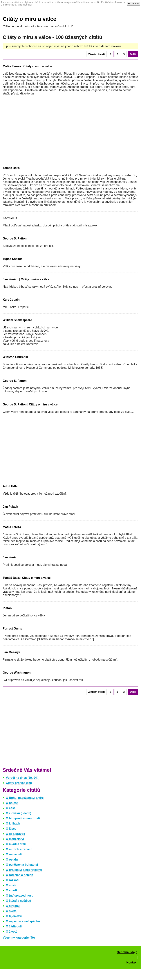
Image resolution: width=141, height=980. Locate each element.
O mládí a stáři (16, 844)
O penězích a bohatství (22, 865)
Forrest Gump (12, 628)
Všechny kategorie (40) (19, 938)
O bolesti (12, 803)
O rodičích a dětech (19, 875)
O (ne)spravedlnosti (20, 896)
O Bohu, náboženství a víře (25, 798)
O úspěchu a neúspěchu (23, 921)
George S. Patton (15, 238)
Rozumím (133, 4)
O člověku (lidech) (19, 813)
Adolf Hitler (11, 486)
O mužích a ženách (19, 849)
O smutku (13, 890)
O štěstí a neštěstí (18, 901)
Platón (7, 608)
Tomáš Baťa (11, 168)
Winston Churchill (15, 357)
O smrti (11, 885)
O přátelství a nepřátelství (24, 870)
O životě (12, 932)
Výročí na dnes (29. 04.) (22, 778)
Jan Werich (11, 279)
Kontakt (132, 962)
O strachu (13, 906)
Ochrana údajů (127, 952)
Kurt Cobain (11, 300)
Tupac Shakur (12, 259)
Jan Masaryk (12, 652)
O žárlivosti (14, 926)
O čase (11, 808)
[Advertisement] (34, 132)
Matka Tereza (12, 66)
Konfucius (10, 218)
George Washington (17, 673)
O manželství (15, 839)
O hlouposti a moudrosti (23, 818)
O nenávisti (14, 854)
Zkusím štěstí (96, 54)
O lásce (11, 829)
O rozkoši (13, 880)
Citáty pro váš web (19, 783)
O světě (11, 911)
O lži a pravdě (15, 834)
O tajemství (14, 916)
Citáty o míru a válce (30, 19)
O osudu (12, 860)
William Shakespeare (17, 320)
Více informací (25, 5)
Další (133, 54)
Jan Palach (10, 507)
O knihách (13, 823)
